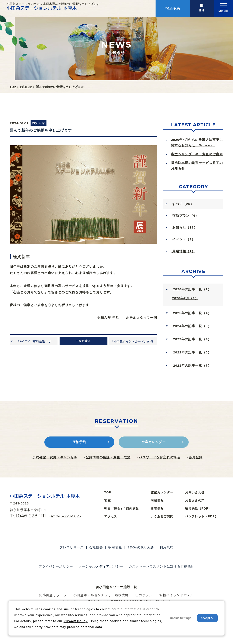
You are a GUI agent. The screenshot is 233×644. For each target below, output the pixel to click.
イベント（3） (183, 239)
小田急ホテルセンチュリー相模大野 (101, 595)
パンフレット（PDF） (201, 516)
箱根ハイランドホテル (177, 595)
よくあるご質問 (162, 516)
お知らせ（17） (184, 227)
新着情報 (157, 508)
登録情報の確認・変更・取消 (108, 457)
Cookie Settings (181, 618)
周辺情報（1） (183, 251)
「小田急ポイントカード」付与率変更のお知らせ (134, 341)
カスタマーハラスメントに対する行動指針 (162, 566)
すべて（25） (182, 204)
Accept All (207, 618)
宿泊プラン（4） (185, 215)
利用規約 (166, 547)
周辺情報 (157, 500)
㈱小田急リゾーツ (53, 595)
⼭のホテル (144, 595)
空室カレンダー (162, 492)
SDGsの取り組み (141, 547)
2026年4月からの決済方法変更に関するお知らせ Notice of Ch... (197, 143)
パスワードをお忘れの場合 (160, 457)
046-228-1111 (32, 516)
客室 (107, 500)
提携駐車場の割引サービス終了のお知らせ (197, 166)
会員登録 (196, 457)
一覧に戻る (83, 341)
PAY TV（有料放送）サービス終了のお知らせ (37, 341)
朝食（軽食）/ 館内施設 (121, 508)
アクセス (111, 516)
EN (202, 10)
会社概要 (96, 547)
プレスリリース (72, 547)
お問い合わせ (195, 492)
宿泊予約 (173, 8)
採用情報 (115, 547)
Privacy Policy (76, 621)
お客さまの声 (195, 500)
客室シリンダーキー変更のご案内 (197, 154)
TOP (108, 492)
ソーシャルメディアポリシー (101, 566)
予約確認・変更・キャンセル (55, 457)
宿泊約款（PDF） (198, 508)
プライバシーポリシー (56, 566)
